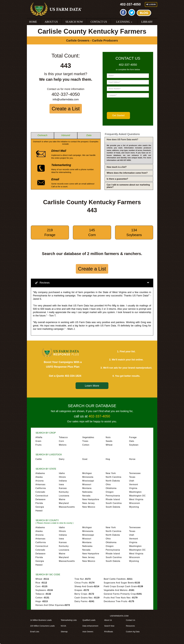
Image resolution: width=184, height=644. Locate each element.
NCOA (64, 626)
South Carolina (114, 503)
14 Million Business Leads (42, 620)
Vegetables (88, 437)
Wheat (109, 445)
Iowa (61, 484)
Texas (132, 477)
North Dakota (113, 481)
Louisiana (64, 496)
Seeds (109, 441)
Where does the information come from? (127, 173)
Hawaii (39, 511)
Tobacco (63, 437)
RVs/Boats (109, 632)
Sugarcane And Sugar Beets (122, 583)
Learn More (92, 386)
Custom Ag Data (134, 632)
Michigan (87, 473)
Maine (62, 499)
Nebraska (87, 492)
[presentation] (127, 105)
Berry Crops (84, 594)
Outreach (42, 135)
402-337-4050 (130, 4)
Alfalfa (39, 437)
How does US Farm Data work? (122, 140)
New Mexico (89, 507)
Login (151, 4)
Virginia (133, 488)
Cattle (39, 459)
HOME (33, 22)
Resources (131, 626)
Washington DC (137, 496)
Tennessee (135, 473)
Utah (132, 481)
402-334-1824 (73, 376)
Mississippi (88, 481)
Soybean (134, 445)
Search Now (110, 626)
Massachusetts (67, 507)
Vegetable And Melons (119, 590)
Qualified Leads (90, 620)
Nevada (86, 496)
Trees (85, 441)
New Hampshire (91, 499)
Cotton (86, 445)
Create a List (66, 109)
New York (111, 473)
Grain (38, 441)
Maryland (64, 503)
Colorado (40, 492)
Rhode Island (113, 499)
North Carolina (114, 477)
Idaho (62, 473)
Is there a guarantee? (117, 179)
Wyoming (134, 507)
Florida (39, 503)
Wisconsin (135, 503)
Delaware (41, 499)
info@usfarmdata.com (66, 99)
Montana (87, 488)
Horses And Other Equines (53, 605)
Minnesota (88, 477)
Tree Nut (83, 579)
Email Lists (36, 632)
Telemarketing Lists (70, 620)
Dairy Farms (84, 601)
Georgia (40, 507)
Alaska (39, 477)
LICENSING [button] (124, 22)
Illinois (62, 477)
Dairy (62, 459)
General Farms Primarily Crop (123, 594)
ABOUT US (51, 22)
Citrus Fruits (85, 583)
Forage (133, 437)
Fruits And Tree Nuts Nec (121, 598)
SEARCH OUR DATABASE (92, 406)
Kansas (63, 488)
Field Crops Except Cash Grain (123, 586)
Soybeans (44, 590)
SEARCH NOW (74, 22)
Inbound (66, 135)
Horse (132, 459)
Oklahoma (111, 488)
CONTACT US (99, 22)
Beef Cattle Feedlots (118, 579)
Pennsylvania (113, 496)
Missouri (87, 484)
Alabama (40, 473)
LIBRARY (147, 22)
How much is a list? (117, 167)
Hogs (42, 601)
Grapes (82, 590)
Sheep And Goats (87, 586)
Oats (132, 441)
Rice (41, 583)
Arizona (40, 481)
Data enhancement (91, 626)
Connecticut (42, 496)
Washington (135, 492)
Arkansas (41, 484)
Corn (62, 441)
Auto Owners (89, 632)
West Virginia (136, 499)
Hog (108, 459)
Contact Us (131, 620)
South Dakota (113, 507)
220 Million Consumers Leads (43, 626)
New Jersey (89, 503)
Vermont (134, 484)
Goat (85, 459)
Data (89, 135)
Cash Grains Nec (87, 598)
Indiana (63, 481)
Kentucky (64, 492)
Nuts (108, 437)
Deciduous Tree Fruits (119, 601)
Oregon (110, 492)
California (41, 488)
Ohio (108, 484)
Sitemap (65, 632)
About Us (109, 620)
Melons (63, 445)
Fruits (39, 445)
